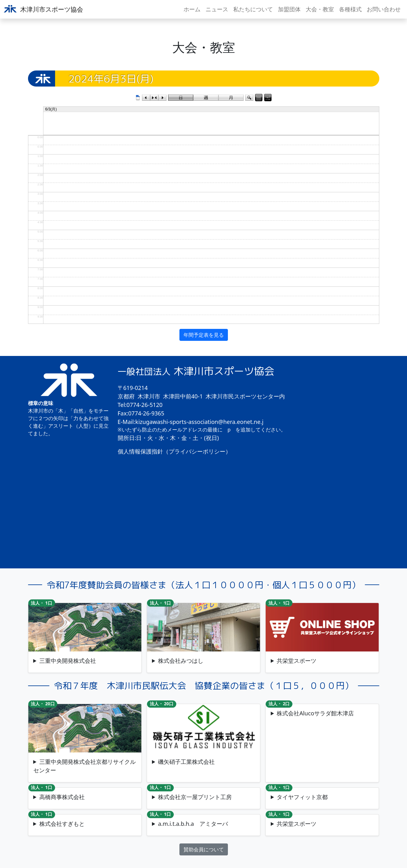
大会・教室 (320, 9)
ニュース (217, 9)
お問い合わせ (384, 9)
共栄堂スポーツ (297, 661)
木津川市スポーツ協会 (43, 9)
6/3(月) (51, 109)
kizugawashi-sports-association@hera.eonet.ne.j (199, 422)
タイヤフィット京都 (302, 797)
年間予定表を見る (204, 335)
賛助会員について (204, 849)
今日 (154, 98)
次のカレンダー (162, 98)
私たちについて (253, 9)
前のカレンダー (146, 98)
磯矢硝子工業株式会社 (186, 762)
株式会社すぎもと (62, 824)
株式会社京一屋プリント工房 (195, 797)
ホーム (192, 9)
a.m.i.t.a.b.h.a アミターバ (193, 824)
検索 (249, 98)
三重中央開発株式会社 (68, 661)
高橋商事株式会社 (62, 797)
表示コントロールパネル (268, 98)
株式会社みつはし (181, 661)
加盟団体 (289, 9)
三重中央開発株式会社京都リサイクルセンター (85, 766)
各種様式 (350, 9)
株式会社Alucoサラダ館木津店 (315, 713)
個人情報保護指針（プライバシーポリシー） (174, 451)
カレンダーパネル (259, 98)
